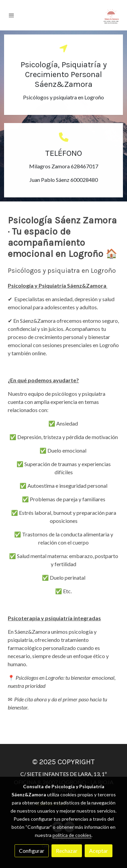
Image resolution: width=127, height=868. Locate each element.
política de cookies (72, 835)
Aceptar (99, 851)
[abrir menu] (12, 15)
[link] (111, 15)
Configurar (32, 851)
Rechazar (67, 851)
